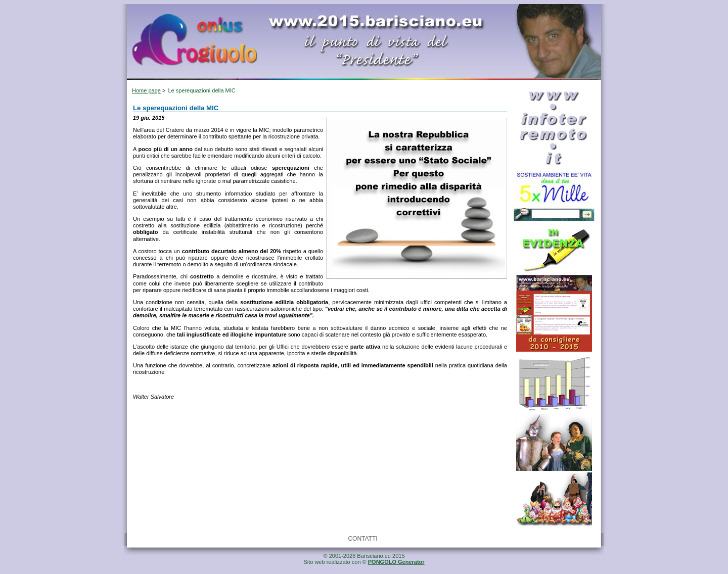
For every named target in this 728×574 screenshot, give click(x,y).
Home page (146, 90)
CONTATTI (362, 539)
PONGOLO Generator (396, 562)
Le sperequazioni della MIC (201, 90)
